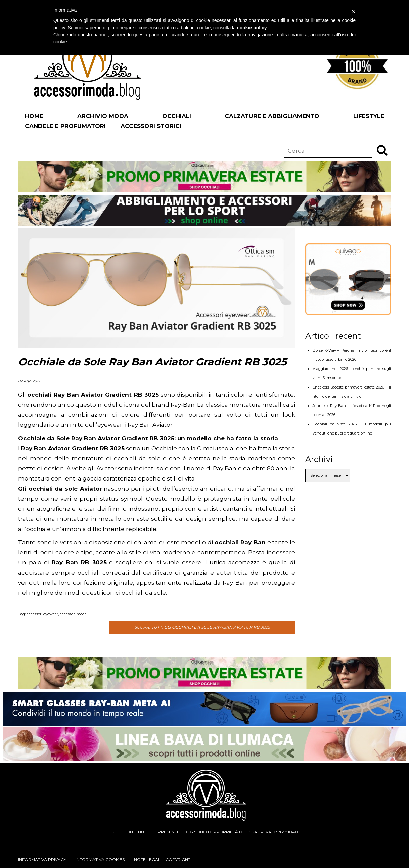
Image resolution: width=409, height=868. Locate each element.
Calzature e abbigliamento (272, 116)
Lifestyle (369, 116)
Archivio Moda (103, 116)
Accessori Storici (151, 126)
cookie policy (252, 28)
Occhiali (177, 116)
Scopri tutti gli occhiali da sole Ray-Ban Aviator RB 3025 (202, 627)
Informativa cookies (100, 859)
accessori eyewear (42, 614)
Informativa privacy (42, 859)
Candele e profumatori (65, 126)
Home (34, 116)
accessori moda (73, 614)
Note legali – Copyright (162, 859)
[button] (382, 150)
